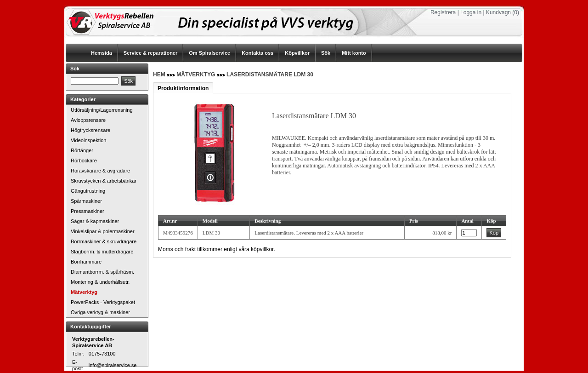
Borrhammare (86, 262)
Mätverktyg (84, 292)
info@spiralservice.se (113, 365)
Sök (326, 53)
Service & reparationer (150, 53)
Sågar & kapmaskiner (95, 221)
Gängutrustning (88, 191)
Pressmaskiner (88, 211)
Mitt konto (354, 53)
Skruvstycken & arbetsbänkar (104, 181)
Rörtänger (82, 150)
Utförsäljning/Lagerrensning (102, 110)
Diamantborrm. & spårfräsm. (102, 272)
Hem (159, 75)
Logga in (471, 12)
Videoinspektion (88, 140)
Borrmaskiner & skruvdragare (104, 241)
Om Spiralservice (209, 53)
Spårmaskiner (86, 201)
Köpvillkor (297, 53)
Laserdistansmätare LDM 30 (270, 75)
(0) (516, 12)
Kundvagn (498, 12)
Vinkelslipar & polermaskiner (103, 231)
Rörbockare (84, 161)
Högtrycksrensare (90, 130)
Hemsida (102, 53)
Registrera (443, 12)
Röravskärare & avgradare (100, 171)
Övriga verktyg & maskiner (100, 312)
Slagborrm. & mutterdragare (102, 252)
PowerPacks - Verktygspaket (103, 302)
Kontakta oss (257, 53)
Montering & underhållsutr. (100, 282)
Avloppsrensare (88, 120)
